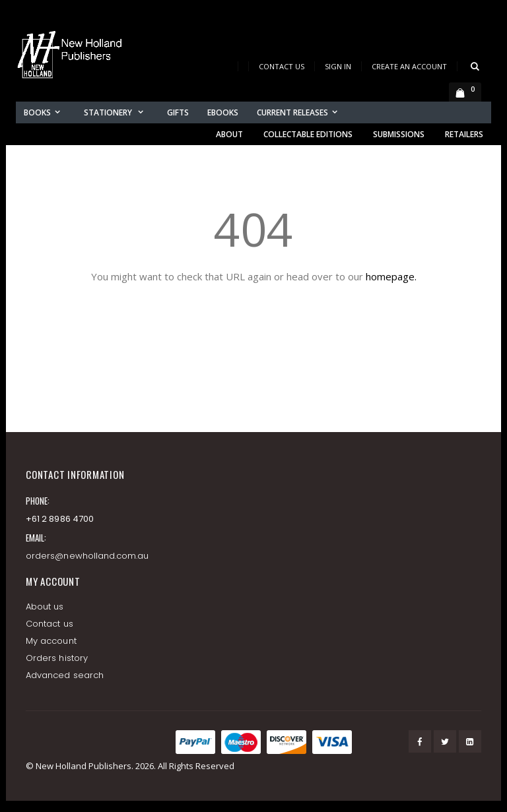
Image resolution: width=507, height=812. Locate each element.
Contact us (50, 624)
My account (51, 641)
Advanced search (65, 675)
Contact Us (282, 66)
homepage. (391, 276)
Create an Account (409, 66)
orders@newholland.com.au (87, 556)
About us (45, 607)
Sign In (338, 66)
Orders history (57, 658)
